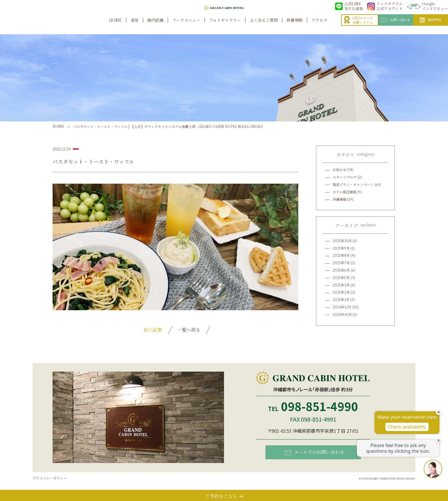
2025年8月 (341, 255)
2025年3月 (341, 285)
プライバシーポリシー (50, 478)
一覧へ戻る (189, 330)
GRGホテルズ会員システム (359, 26)
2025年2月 (341, 292)
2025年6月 (341, 270)
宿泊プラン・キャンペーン (353, 184)
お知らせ (339, 170)
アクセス (319, 26)
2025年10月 (342, 241)
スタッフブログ (345, 177)
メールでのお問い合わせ (314, 452)
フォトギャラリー (225, 26)
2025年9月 (341, 248)
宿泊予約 (431, 26)
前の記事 (153, 330)
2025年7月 (341, 263)
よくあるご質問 (264, 26)
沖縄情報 (339, 199)
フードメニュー (186, 26)
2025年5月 (341, 277)
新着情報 (295, 26)
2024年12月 (342, 307)
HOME (115, 26)
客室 (135, 26)
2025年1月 (341, 299)
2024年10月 (342, 314)
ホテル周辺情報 (344, 192)
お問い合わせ (396, 26)
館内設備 (155, 26)
